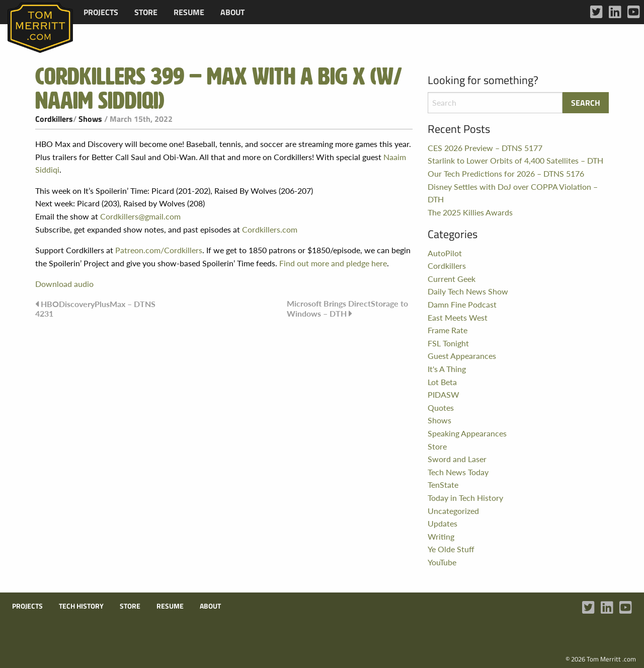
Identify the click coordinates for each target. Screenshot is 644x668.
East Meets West (458, 317)
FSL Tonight (448, 343)
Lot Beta (442, 382)
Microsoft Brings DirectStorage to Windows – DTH (347, 308)
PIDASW (444, 394)
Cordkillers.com (270, 229)
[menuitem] (101, 12)
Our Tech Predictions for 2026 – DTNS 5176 (506, 173)
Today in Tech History (465, 498)
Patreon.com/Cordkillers (159, 250)
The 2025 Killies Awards (470, 212)
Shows (90, 119)
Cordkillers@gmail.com (140, 216)
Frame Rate (448, 330)
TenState (443, 485)
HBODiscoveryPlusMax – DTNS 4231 (95, 309)
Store (146, 12)
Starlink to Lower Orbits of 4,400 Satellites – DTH (515, 160)
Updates (442, 523)
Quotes (441, 407)
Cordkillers (54, 119)
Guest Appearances (462, 356)
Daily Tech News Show (468, 291)
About (232, 12)
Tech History (81, 606)
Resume (189, 12)
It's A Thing (447, 369)
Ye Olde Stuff (451, 549)
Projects (101, 12)
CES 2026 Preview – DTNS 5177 (485, 148)
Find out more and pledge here (333, 263)
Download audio (64, 284)
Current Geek (452, 279)
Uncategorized (453, 511)
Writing (441, 536)
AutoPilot (445, 253)
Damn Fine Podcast (462, 304)
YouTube (442, 562)
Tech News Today (458, 472)
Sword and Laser (457, 459)
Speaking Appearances (467, 433)
